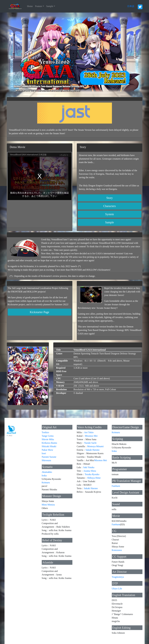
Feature (39, 6)
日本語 (131, 6)
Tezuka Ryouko (92, 474)
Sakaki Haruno (93, 450)
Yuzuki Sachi (90, 443)
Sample (50, 6)
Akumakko (47, 472)
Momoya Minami (95, 446)
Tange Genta (48, 436)
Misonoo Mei (91, 436)
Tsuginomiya (118, 577)
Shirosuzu (46, 460)
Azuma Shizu (90, 471)
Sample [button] (110, 222)
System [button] (110, 214)
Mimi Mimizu (48, 505)
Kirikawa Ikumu (49, 443)
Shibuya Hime (94, 478)
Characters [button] (110, 206)
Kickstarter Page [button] (39, 312)
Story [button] (110, 198)
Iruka (44, 475)
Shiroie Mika (48, 439)
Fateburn (116, 486)
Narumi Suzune (49, 457)
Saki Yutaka (89, 467)
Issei (44, 453)
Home (30, 6)
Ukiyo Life (117, 589)
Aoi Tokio (89, 432)
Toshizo (45, 432)
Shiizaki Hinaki (49, 446)
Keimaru (46, 482)
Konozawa (117, 550)
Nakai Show (48, 450)
